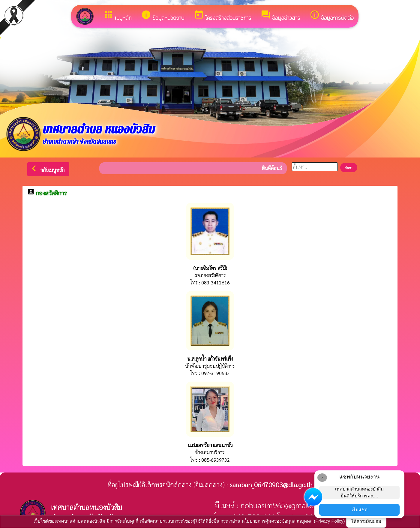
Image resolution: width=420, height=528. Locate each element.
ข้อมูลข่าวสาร (280, 16)
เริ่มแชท (360, 510)
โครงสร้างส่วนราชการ (222, 16)
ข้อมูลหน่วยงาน (163, 16)
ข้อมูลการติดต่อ (332, 16)
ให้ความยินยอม (366, 521)
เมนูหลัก (117, 16)
